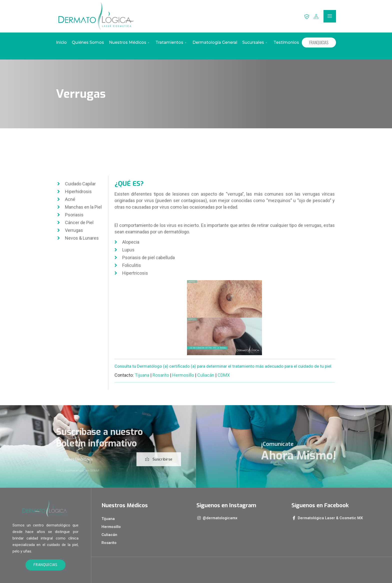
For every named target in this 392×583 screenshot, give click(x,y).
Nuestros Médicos (130, 42)
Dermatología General (215, 42)
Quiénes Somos (88, 42)
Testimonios (286, 42)
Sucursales (255, 42)
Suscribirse (159, 469)
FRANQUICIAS (319, 43)
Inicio (61, 42)
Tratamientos (171, 42)
